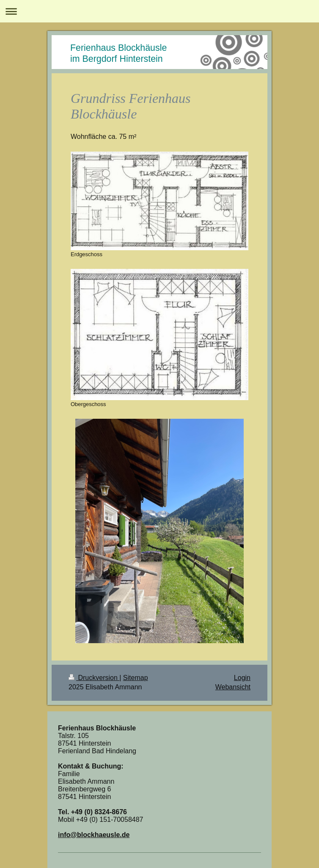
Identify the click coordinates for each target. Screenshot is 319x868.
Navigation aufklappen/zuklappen (159, 11)
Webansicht (233, 687)
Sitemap (136, 678)
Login (242, 678)
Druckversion (94, 678)
